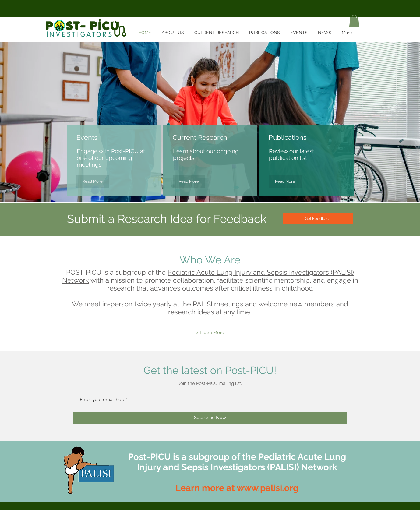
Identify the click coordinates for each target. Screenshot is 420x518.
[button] (354, 21)
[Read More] (93, 182)
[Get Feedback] (318, 219)
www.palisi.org (268, 488)
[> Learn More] (210, 333)
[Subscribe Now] (210, 418)
